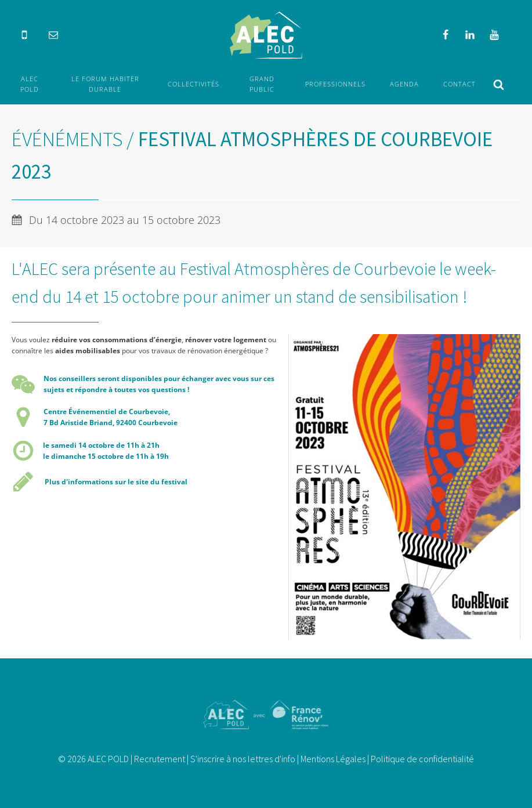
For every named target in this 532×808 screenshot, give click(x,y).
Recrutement (160, 759)
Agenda (404, 84)
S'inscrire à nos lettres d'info (243, 759)
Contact (459, 84)
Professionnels (335, 84)
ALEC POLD (30, 84)
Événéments (67, 139)
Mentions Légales (333, 759)
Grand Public (262, 84)
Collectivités (193, 84)
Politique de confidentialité (422, 759)
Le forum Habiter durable (105, 84)
